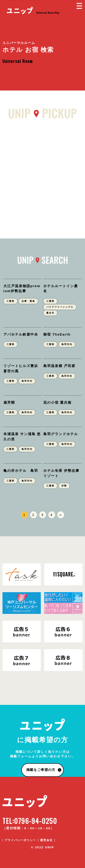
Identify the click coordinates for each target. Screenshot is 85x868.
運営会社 (46, 840)
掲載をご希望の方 (41, 770)
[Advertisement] (42, 176)
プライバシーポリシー (20, 840)
